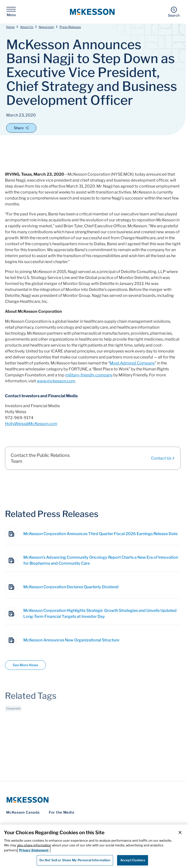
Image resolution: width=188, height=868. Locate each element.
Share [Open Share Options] (21, 128)
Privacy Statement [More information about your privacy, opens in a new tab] (34, 850)
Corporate (13, 709)
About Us (27, 27)
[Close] (180, 832)
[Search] (174, 12)
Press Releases (70, 27)
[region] (94, 846)
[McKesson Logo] (93, 800)
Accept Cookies (133, 860)
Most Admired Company (132, 363)
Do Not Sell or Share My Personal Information (75, 860)
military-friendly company (89, 375)
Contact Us (163, 458)
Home (10, 27)
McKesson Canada (23, 812)
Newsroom (46, 27)
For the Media (62, 812)
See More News (25, 665)
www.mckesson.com (56, 381)
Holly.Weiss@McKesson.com (31, 424)
